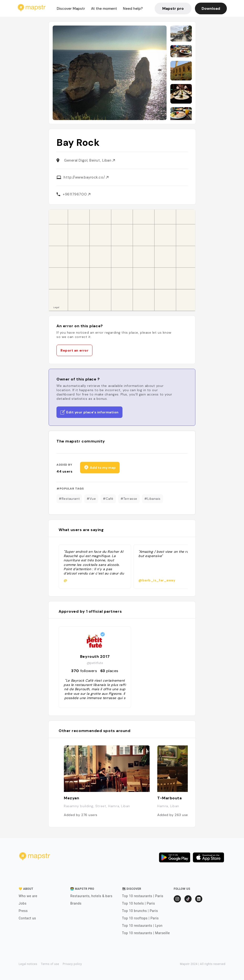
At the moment (104, 9)
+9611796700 (76, 194)
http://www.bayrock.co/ (86, 177)
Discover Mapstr (71, 9)
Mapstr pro (173, 8)
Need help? (133, 9)
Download (211, 8)
